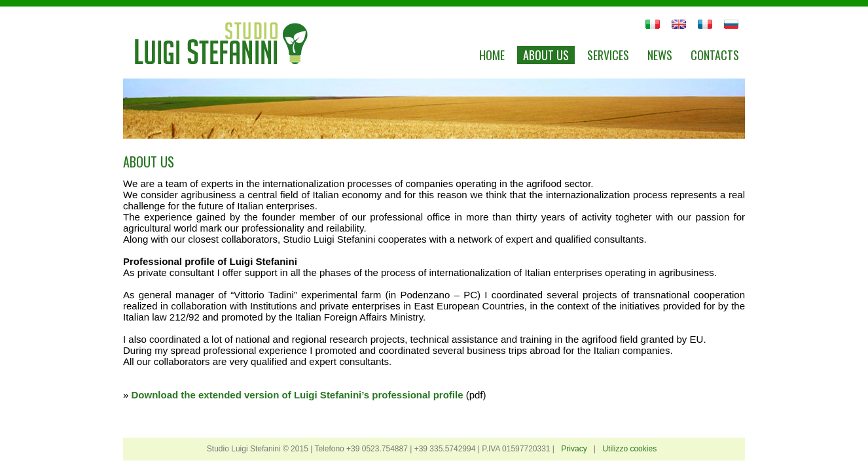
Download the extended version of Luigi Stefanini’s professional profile (299, 395)
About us (546, 55)
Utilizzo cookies (629, 449)
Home (492, 55)
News (660, 55)
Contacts (715, 55)
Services (608, 55)
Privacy (574, 449)
